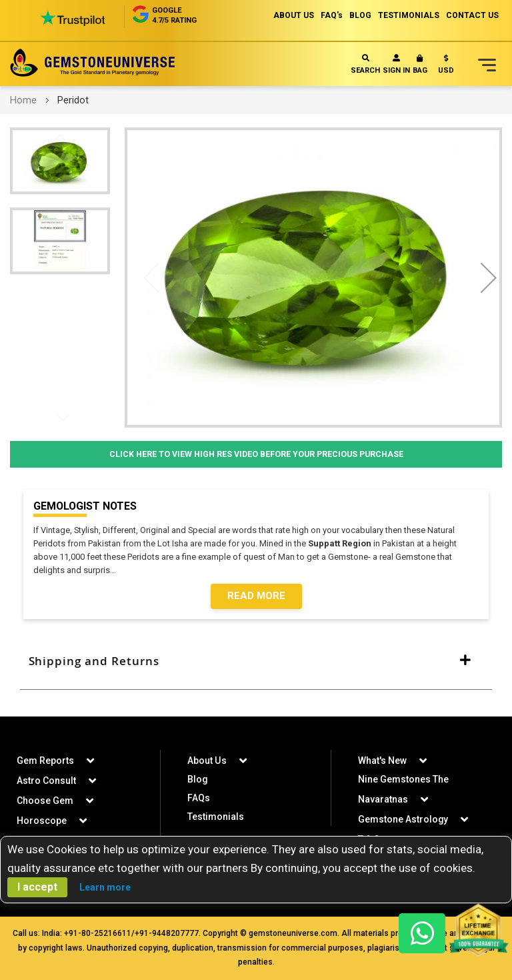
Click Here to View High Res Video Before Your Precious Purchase (256, 454)
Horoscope (42, 821)
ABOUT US (294, 15)
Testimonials (216, 817)
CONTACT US (472, 15)
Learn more (105, 887)
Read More (256, 596)
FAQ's (332, 15)
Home (23, 100)
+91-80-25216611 (98, 933)
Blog (198, 779)
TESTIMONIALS (409, 15)
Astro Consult (46, 781)
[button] (446, 67)
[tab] (256, 661)
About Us (207, 761)
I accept (37, 887)
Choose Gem (45, 801)
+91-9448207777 (167, 933)
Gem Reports (45, 761)
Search (365, 64)
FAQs (199, 798)
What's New (382, 761)
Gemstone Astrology (403, 819)
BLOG (360, 15)
